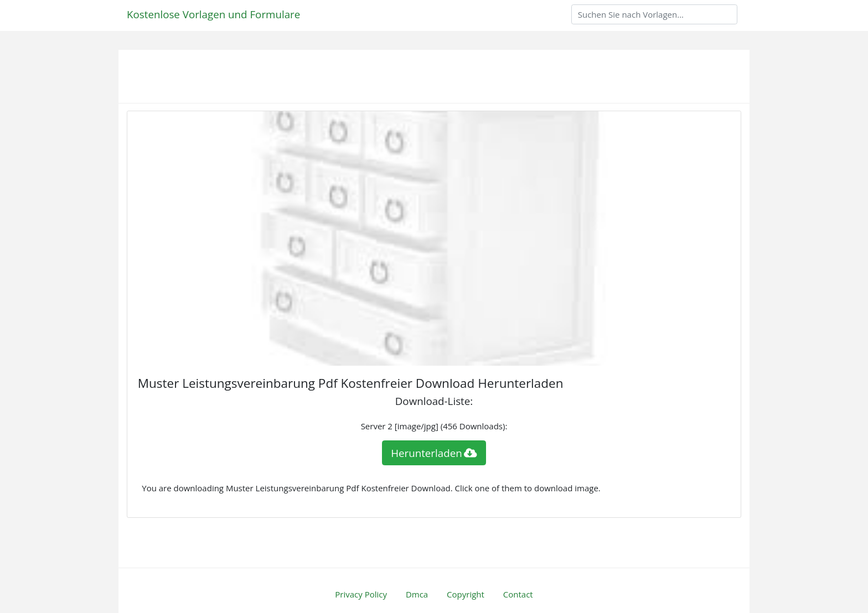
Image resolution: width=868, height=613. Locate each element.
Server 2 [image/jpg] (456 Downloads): (434, 426)
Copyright (466, 594)
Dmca (417, 594)
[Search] (654, 14)
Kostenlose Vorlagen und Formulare (213, 14)
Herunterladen (434, 453)
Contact (518, 594)
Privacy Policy (361, 594)
